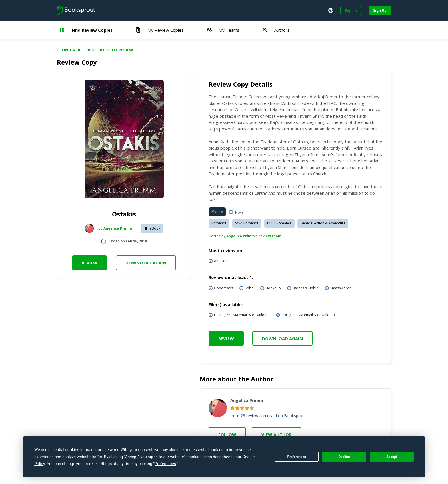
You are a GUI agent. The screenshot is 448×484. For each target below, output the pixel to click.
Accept (392, 457)
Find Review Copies (86, 30)
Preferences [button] (165, 464)
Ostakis (124, 214)
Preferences (297, 457)
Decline (344, 457)
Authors (276, 30)
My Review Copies (160, 30)
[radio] (232, 408)
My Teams (223, 30)
